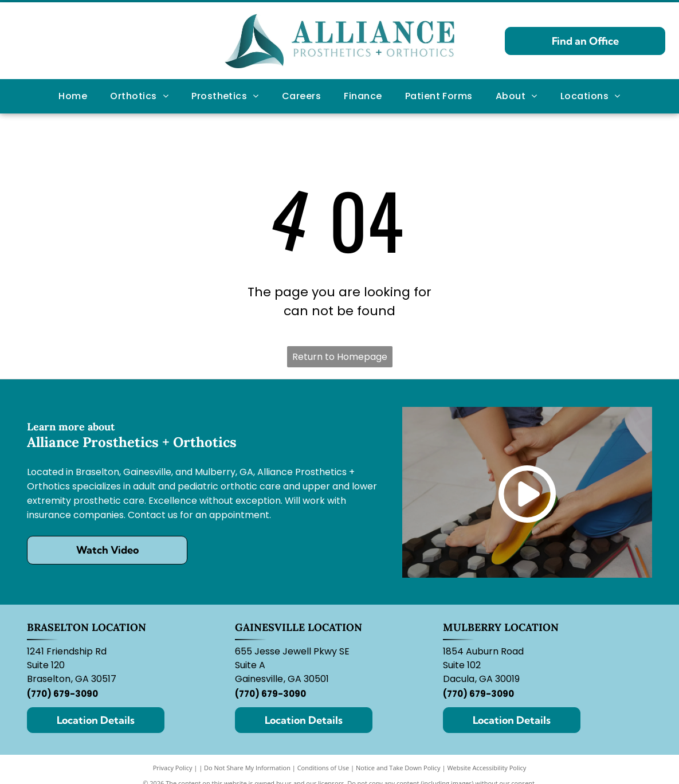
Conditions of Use (323, 768)
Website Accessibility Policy (486, 768)
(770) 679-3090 (62, 694)
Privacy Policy (173, 768)
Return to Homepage (340, 357)
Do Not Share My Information (247, 768)
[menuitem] (73, 96)
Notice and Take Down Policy (398, 768)
